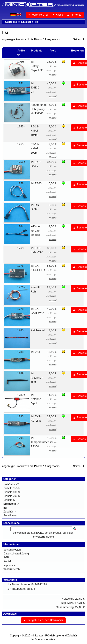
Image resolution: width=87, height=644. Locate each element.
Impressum (10, 565)
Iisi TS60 (36, 183)
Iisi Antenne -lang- (37, 377)
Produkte (37, 51)
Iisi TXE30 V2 (35, 88)
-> (11, 504)
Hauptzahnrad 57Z (24, 589)
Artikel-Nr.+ (22, 53)
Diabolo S (9, 500)
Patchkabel (38, 330)
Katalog (26, 22)
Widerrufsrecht (12, 569)
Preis (53, 51)
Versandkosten (12, 550)
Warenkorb (10, 580)
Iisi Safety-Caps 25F (37, 66)
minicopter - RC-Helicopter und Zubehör (54, 636)
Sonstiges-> (10, 516)
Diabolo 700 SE (12, 496)
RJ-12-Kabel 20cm (35, 148)
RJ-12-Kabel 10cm (35, 131)
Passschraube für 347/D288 (29, 584)
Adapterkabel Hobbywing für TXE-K (39, 109)
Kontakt (8, 561)
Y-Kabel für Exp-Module (36, 231)
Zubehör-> (10, 512)
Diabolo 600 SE (12, 492)
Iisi (37, 22)
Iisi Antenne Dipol (36, 399)
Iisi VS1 (35, 352)
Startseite (11, 22)
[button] (38, 15)
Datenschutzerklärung (16, 554)
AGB (6, 557)
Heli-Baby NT (11, 484)
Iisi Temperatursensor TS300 (42, 442)
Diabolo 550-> (12, 488)
